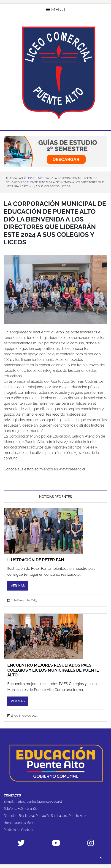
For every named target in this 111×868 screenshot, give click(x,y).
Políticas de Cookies (18, 830)
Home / (32, 178)
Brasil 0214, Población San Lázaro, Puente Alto (52, 816)
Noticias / (45, 178)
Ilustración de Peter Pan (36, 560)
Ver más (18, 586)
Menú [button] (56, 10)
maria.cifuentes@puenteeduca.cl (38, 802)
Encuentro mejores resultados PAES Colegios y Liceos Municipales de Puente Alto (53, 670)
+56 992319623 (28, 809)
